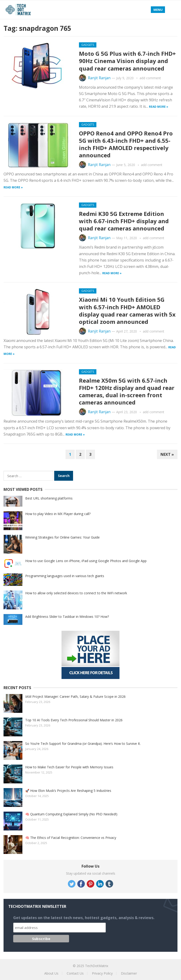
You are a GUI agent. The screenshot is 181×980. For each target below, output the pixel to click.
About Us (51, 973)
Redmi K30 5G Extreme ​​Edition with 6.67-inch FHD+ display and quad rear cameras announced (124, 221)
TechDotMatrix (97, 966)
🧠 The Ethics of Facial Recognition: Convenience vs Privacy (71, 838)
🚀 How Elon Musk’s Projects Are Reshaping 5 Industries (68, 791)
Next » (167, 454)
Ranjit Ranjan (99, 78)
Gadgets (88, 45)
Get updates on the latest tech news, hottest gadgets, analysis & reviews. (84, 918)
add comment (150, 78)
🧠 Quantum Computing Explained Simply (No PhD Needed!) (71, 814)
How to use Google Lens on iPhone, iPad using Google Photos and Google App (86, 561)
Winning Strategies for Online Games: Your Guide (62, 537)
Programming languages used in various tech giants (65, 576)
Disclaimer (129, 973)
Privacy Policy (102, 973)
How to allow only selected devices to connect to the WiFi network (76, 593)
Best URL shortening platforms (49, 498)
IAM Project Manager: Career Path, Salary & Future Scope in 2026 (75, 696)
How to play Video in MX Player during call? (58, 514)
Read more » (159, 107)
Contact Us (75, 973)
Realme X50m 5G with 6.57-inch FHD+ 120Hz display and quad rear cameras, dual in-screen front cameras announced (127, 391)
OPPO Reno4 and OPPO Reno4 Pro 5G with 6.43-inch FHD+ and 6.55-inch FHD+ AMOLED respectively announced (126, 144)
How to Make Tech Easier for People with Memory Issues (69, 767)
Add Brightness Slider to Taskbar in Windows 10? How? (67, 617)
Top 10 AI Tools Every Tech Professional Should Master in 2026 (74, 720)
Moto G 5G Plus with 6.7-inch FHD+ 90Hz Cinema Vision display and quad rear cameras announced (127, 61)
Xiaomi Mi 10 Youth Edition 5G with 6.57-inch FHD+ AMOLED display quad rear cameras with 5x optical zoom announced (127, 311)
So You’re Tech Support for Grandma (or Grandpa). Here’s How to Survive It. (83, 744)
